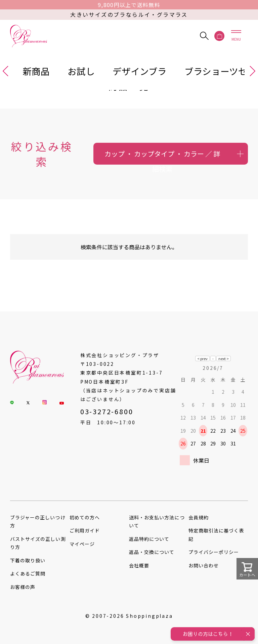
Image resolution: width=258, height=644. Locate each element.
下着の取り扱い (28, 560)
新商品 (36, 71)
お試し (81, 71)
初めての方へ (85, 517)
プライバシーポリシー (214, 552)
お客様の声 (23, 587)
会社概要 (139, 565)
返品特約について (149, 539)
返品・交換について (152, 552)
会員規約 (199, 517)
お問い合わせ (204, 565)
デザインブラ (140, 71)
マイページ (82, 544)
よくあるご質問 (28, 573)
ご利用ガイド (85, 530)
